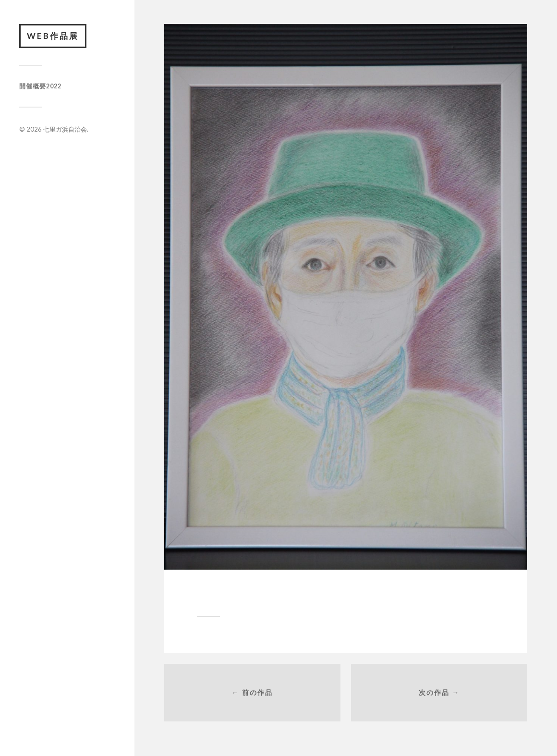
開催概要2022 (40, 86)
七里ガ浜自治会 (65, 129)
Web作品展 (53, 36)
